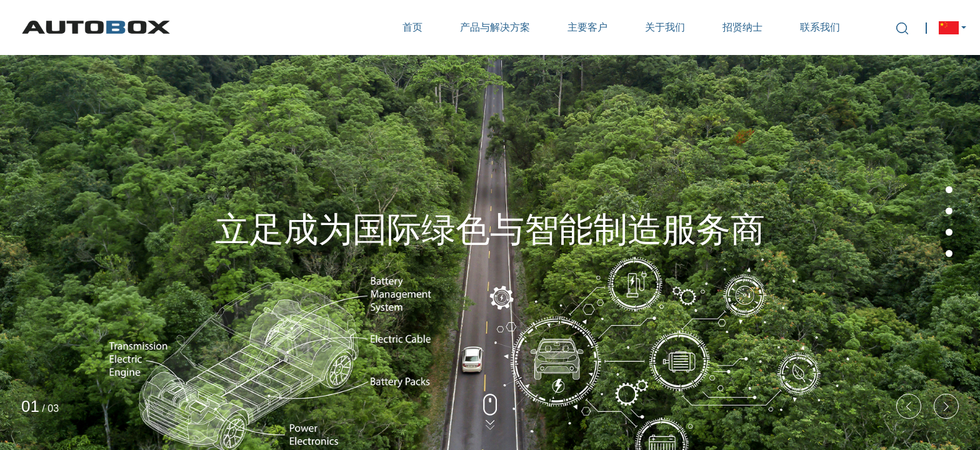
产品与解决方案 (495, 27)
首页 (412, 27)
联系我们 (820, 27)
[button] (946, 406)
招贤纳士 (742, 27)
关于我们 (665, 27)
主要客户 (587, 27)
